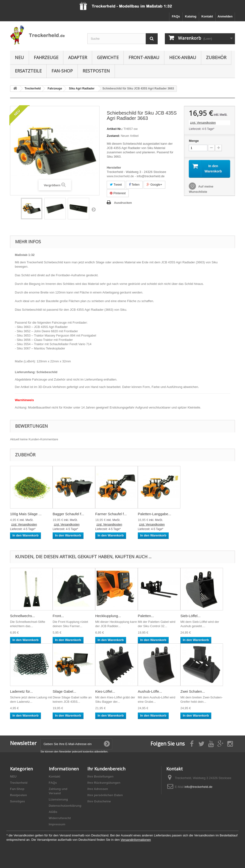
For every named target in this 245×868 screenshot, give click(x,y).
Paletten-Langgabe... (154, 514)
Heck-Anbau (183, 57)
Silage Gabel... (64, 691)
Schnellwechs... (22, 616)
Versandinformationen (136, 840)
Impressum (57, 824)
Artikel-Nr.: (115, 129)
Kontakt (207, 16)
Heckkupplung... (108, 616)
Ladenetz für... (21, 691)
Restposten (96, 71)
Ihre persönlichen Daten (105, 795)
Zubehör (216, 57)
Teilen (134, 185)
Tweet (116, 185)
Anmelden (225, 16)
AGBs (53, 812)
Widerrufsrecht (60, 818)
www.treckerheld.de (120, 176)
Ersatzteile (28, 71)
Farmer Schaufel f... (111, 514)
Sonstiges (17, 801)
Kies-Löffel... (105, 691)
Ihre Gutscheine (99, 801)
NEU (19, 57)
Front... (58, 616)
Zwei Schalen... (193, 691)
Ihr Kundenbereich (106, 769)
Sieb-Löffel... (190, 616)
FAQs (176, 16)
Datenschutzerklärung (65, 806)
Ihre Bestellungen (100, 777)
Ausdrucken (123, 203)
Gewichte (108, 57)
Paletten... (146, 616)
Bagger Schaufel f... (68, 514)
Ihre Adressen (98, 789)
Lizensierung (58, 799)
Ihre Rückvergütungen (104, 783)
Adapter (78, 57)
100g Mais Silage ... (26, 514)
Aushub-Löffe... (150, 691)
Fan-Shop (62, 71)
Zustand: (113, 136)
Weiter (94, 209)
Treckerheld (19, 783)
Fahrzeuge (46, 57)
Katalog (191, 16)
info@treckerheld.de (198, 787)
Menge (194, 141)
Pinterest (118, 193)
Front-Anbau (144, 57)
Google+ (154, 185)
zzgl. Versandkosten (203, 123)
